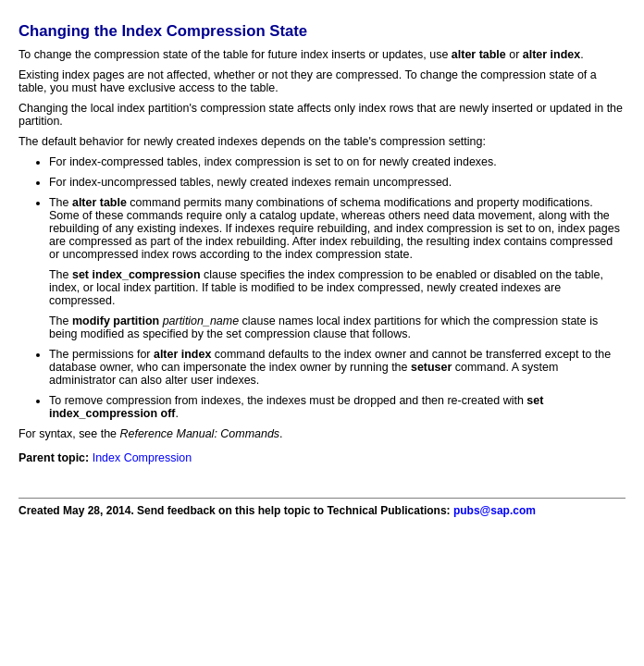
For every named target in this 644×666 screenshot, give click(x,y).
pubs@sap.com (495, 511)
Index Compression (142, 458)
